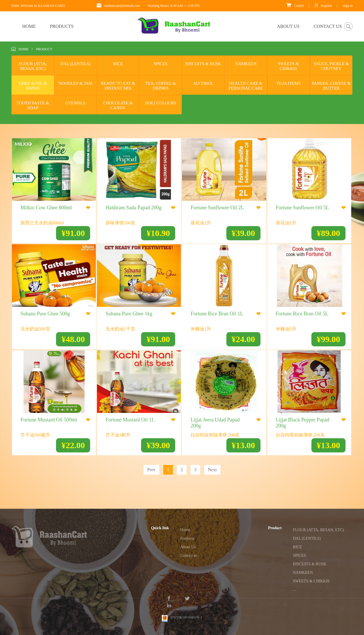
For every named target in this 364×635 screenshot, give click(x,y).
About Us (188, 547)
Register (323, 6)
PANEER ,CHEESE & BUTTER (331, 86)
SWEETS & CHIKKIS (288, 66)
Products (187, 538)
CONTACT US (328, 26)
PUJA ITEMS (289, 83)
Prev (151, 470)
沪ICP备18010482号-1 (186, 612)
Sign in (348, 6)
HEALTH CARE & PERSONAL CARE (246, 86)
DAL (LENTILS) (76, 64)
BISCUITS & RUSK (203, 64)
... (294, 590)
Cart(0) (295, 5)
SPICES (161, 64)
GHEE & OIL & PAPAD (33, 86)
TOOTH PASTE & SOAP (33, 105)
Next (212, 470)
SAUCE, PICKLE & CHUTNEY (331, 66)
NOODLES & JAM (76, 83)
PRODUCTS (62, 26)
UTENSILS (76, 103)
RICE (118, 64)
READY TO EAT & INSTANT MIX (118, 86)
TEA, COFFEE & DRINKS (161, 86)
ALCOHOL (203, 83)
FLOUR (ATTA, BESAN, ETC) (33, 66)
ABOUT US (288, 26)
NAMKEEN (246, 64)
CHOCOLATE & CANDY (118, 105)
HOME (29, 26)
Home (185, 530)
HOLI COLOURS (161, 103)
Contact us (189, 556)
